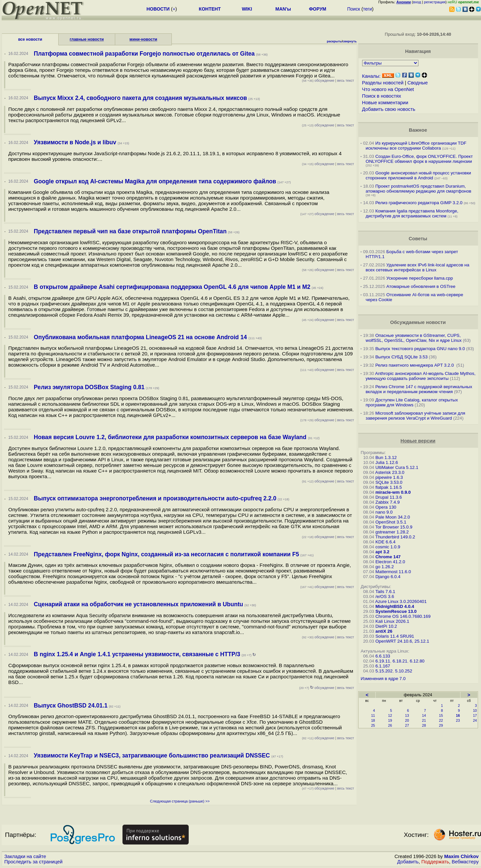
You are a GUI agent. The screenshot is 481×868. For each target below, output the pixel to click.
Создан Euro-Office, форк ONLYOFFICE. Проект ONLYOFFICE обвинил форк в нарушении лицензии (419, 159)
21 (424, 720)
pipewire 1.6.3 (389, 477)
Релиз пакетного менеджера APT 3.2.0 (415, 365)
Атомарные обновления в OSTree (421, 286)
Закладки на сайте (25, 856)
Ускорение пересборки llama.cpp (420, 278)
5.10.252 (404, 671)
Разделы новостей (383, 83)
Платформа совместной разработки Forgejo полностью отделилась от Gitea (144, 54)
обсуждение (318, 80)
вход (417, 2)
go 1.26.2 (385, 567)
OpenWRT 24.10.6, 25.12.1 (402, 641)
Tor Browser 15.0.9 (394, 527)
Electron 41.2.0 (390, 562)
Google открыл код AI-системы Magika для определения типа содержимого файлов (155, 181)
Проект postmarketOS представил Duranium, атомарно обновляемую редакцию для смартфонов (419, 189)
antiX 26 (384, 631)
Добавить (408, 862)
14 (424, 715)
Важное (418, 130)
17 (475, 715)
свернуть (350, 41)
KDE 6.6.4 (385, 542)
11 (373, 715)
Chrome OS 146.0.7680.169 (403, 616)
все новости (30, 39)
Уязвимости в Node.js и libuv (75, 142)
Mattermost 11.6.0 (393, 572)
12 (390, 715)
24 (475, 720)
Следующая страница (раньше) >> (180, 801)
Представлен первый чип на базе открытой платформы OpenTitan (130, 231)
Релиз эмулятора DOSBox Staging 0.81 (89, 387)
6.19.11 (383, 661)
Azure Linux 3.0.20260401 (401, 601)
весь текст (346, 80)
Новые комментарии (385, 103)
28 (424, 725)
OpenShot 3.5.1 (391, 522)
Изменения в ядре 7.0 (383, 679)
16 (458, 715)
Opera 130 (386, 507)
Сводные (418, 83)
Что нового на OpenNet (388, 89)
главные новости (87, 39)
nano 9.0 (384, 512)
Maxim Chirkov (461, 856)
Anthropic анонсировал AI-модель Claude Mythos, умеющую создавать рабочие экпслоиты (421, 376)
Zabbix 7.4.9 (387, 502)
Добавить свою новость (389, 109)
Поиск (354, 9)
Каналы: (371, 76)
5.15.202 (384, 671)
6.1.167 (383, 666)
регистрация (435, 2)
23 (458, 720)
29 (441, 725)
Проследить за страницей (33, 862)
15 (441, 715)
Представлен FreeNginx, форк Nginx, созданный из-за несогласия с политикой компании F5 (166, 554)
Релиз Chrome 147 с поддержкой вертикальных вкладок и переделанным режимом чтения (419, 389)
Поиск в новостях (382, 96)
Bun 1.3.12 (386, 457)
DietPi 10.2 (386, 626)
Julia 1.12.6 (387, 462)
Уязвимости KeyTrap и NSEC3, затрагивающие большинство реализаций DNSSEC (153, 755)
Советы (418, 239)
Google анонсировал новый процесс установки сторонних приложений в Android (418, 175)
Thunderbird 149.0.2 (395, 537)
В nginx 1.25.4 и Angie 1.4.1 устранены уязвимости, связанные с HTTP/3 (137, 654)
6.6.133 (383, 656)
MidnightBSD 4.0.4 (395, 606)
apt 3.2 (382, 552)
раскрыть (334, 41)
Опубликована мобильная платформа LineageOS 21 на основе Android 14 (141, 337)
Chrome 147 (388, 557)
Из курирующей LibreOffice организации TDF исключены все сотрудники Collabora (416, 146)
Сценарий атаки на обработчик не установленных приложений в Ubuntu (138, 604)
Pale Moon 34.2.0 (393, 517)
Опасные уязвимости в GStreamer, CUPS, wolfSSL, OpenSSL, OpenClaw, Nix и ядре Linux (414, 338)
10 (475, 710)
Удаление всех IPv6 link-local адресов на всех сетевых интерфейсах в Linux (418, 267)
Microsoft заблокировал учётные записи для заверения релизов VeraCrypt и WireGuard (416, 416)
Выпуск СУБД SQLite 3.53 (402, 357)
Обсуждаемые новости (418, 322)
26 (390, 725)
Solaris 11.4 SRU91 (395, 636)
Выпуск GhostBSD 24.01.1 (71, 706)
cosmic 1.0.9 (388, 547)
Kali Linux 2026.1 (392, 621)
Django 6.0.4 (388, 577)
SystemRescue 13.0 (396, 611)
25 (373, 725)
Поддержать (435, 862)
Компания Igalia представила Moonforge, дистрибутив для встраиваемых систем (412, 213)
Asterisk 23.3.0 (390, 472)
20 (407, 720)
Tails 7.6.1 (385, 592)
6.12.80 (417, 661)
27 (407, 725)
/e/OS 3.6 (385, 596)
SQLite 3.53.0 (389, 482)
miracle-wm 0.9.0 (393, 492)
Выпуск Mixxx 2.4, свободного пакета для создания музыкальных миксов (140, 98)
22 (441, 720)
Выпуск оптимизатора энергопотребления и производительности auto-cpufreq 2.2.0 (155, 498)
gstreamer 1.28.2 (392, 532)
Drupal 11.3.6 (389, 497)
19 (390, 720)
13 (407, 715)
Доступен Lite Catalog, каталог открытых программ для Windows (412, 402)
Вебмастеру (465, 862)
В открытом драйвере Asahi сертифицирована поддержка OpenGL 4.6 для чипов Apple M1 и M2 (172, 287)
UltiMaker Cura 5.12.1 (397, 467)
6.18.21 (400, 661)
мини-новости (143, 39)
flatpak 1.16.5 (389, 487)
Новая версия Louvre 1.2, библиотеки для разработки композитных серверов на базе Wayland (171, 437)
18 (373, 720)
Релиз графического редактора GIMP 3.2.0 (420, 203)
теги (368, 9)
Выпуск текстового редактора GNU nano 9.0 (420, 349)
